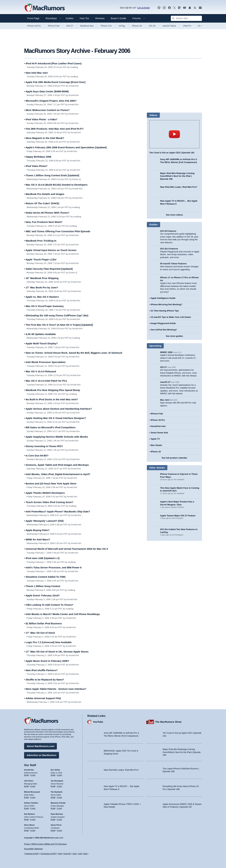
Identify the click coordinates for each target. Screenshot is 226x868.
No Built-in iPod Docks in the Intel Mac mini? (51, 399)
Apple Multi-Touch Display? (41, 343)
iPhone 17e (106, 26)
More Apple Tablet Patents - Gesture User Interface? (55, 689)
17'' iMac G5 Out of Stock (39, 633)
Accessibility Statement (33, 849)
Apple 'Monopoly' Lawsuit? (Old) (44, 521)
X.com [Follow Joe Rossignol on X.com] (59, 786)
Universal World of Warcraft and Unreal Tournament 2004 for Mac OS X (66, 549)
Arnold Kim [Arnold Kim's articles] (29, 770)
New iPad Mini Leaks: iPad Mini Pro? (179, 187)
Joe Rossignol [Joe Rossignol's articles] (57, 781)
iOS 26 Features (168, 231)
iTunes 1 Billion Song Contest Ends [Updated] (52, 175)
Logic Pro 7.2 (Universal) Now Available (48, 642)
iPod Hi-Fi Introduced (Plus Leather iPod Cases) (53, 63)
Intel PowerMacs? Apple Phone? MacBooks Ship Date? (57, 511)
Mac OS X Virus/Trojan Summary (44, 306)
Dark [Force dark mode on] (85, 854)
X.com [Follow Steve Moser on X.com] (33, 830)
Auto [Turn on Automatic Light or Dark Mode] (75, 854)
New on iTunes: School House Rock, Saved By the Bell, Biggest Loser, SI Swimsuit (73, 353)
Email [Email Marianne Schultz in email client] (53, 808)
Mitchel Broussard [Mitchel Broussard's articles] (32, 792)
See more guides (174, 336)
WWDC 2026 (166, 352)
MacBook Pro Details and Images (44, 194)
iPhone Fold (54, 26)
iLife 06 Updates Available (40, 334)
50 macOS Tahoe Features (173, 264)
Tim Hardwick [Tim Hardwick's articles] (57, 792)
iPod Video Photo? (36, 166)
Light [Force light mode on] (80, 854)
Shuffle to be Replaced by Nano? (44, 680)
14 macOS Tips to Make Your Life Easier (171, 317)
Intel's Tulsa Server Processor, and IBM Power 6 (53, 567)
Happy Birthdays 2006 (38, 157)
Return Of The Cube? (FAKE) (42, 203)
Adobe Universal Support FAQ (42, 698)
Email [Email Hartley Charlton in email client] (26, 808)
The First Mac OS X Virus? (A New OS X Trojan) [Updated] (59, 325)
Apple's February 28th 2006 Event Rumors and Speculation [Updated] (65, 147)
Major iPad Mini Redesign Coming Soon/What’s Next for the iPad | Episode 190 (177, 176)
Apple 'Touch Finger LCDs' (40, 259)
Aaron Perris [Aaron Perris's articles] (56, 825)
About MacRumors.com (40, 746)
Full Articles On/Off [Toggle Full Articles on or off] (48, 854)
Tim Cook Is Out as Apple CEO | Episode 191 (172, 153)
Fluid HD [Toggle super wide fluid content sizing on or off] (67, 854)
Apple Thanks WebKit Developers (44, 493)
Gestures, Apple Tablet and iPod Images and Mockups (56, 465)
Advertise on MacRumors (42, 755)
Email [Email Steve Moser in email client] (26, 830)
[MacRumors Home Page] (45, 8)
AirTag (122, 26)
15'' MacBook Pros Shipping (41, 278)
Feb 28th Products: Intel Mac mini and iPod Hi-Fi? (54, 129)
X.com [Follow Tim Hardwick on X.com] (59, 797)
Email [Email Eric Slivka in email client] (53, 775)
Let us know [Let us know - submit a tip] (143, 8)
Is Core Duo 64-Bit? (36, 456)
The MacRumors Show (168, 722)
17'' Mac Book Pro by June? (41, 287)
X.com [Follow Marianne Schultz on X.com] (59, 808)
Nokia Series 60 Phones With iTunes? (47, 213)
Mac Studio (156, 445)
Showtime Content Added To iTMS (45, 577)
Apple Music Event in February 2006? (47, 661)
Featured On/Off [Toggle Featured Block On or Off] (32, 854)
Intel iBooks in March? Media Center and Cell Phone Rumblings (62, 614)
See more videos (174, 215)
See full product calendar (174, 458)
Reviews (100, 18)
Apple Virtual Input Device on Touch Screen (50, 250)
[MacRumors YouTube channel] (185, 8)
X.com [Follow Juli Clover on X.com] (33, 786)
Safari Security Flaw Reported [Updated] (48, 269)
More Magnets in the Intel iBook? (44, 138)
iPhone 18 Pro (34, 26)
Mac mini (165, 400)
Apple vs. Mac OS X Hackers (41, 297)
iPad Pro (187, 26)
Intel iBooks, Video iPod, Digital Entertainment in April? (57, 474)
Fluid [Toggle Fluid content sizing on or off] (60, 854)
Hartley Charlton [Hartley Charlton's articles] (31, 803)
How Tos (84, 18)
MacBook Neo (87, 26)
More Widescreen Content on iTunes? (47, 110)
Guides (70, 18)
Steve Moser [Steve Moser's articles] (29, 825)
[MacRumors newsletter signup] (200, 8)
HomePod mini (158, 426)
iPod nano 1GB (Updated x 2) (42, 558)
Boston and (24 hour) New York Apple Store (50, 484)
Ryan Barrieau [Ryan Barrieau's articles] (57, 814)
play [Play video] (174, 134)
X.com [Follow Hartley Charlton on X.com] (33, 808)
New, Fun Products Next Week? (43, 222)
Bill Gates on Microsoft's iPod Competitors (50, 427)
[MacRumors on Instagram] (164, 8)
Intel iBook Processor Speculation (45, 362)
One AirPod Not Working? (164, 330)
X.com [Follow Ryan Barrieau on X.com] (59, 819)
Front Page (33, 18)
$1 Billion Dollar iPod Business (43, 623)
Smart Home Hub (159, 433)
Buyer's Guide (118, 18)
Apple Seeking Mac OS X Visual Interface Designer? (55, 418)
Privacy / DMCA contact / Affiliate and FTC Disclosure (45, 844)
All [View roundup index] (200, 26)
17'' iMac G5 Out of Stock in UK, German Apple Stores (56, 652)
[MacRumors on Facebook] (169, 8)
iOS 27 (70, 26)
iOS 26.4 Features (169, 249)
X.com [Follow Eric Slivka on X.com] (59, 775)
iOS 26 (152, 26)
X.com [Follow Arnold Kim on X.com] (33, 775)
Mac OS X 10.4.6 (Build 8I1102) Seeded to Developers (56, 185)
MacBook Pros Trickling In (40, 241)
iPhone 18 (137, 26)
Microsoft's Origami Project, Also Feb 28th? (50, 101)
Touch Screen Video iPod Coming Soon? (49, 502)
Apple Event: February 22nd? (42, 595)
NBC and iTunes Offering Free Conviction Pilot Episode (57, 231)
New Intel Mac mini (36, 73)
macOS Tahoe (169, 26)
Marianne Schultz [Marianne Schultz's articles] (58, 803)
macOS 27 (165, 382)
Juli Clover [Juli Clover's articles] (29, 781)
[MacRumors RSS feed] (195, 8)
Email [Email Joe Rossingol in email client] (53, 786)
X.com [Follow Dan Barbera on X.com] (33, 819)
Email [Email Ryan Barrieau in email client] (53, 819)
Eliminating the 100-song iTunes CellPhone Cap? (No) (56, 315)
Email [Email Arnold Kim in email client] (26, 775)
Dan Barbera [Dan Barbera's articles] (29, 814)
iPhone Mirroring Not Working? (166, 304)
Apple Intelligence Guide (163, 298)
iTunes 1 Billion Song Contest (42, 586)
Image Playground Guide (163, 323)
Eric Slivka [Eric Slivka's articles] (55, 770)
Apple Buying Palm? (37, 530)
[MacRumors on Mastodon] (179, 8)
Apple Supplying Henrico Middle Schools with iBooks (56, 437)
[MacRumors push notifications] (190, 8)
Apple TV (155, 439)
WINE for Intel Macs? (37, 539)
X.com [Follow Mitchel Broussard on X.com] (33, 797)
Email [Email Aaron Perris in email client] (53, 830)
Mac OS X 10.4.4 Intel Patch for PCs (46, 381)
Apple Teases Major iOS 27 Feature (178, 516)
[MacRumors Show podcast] (159, 8)
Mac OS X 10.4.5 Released (40, 371)
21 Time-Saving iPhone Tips (165, 311)
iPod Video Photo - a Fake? (41, 119)
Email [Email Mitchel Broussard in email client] (26, 797)
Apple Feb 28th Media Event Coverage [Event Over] (55, 82)
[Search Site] (186, 18)
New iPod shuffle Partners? (41, 670)
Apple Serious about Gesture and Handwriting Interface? (58, 409)
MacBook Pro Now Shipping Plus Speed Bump (52, 390)
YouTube (98, 722)
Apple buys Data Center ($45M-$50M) (46, 91)
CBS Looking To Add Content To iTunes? (49, 605)
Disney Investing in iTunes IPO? (44, 446)
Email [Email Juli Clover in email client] (26, 786)
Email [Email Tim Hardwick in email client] (53, 797)
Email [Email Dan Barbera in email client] (26, 819)
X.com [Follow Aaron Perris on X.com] (59, 830)
